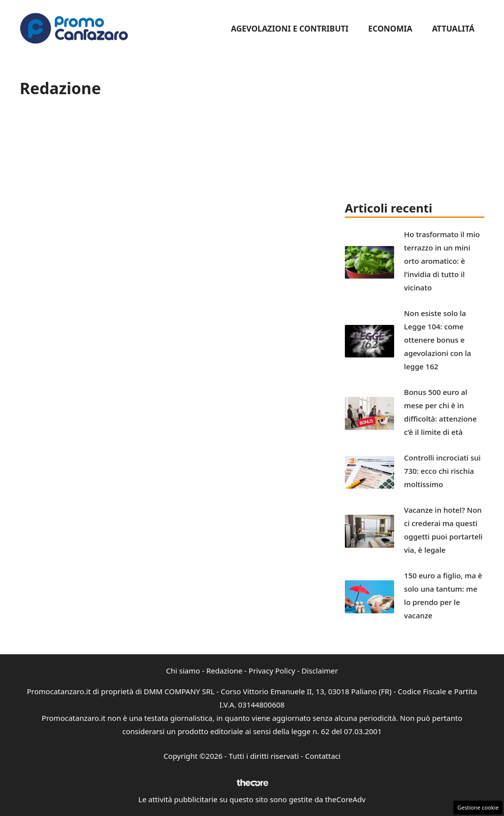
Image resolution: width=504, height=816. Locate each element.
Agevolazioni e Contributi (290, 29)
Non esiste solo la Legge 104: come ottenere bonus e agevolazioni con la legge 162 (437, 340)
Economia (390, 29)
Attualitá (453, 29)
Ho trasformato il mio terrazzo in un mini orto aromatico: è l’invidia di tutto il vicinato (442, 261)
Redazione (224, 671)
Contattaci (323, 756)
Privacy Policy (272, 671)
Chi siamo (183, 671)
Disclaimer (320, 671)
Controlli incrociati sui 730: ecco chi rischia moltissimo (442, 471)
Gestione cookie (478, 807)
